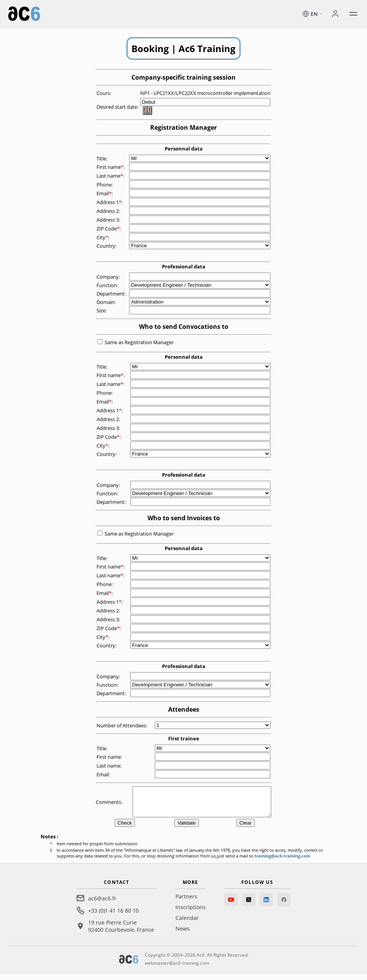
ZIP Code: (109, 229)
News (183, 934)
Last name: (111, 176)
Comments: (110, 805)
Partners (186, 902)
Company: (109, 277)
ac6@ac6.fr (102, 904)
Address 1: (110, 202)
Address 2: (109, 211)
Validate (186, 829)
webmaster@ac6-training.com (177, 969)
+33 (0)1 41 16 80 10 (113, 916)
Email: (105, 193)
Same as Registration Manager (139, 342)
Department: (112, 294)
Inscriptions (191, 913)
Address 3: (109, 220)
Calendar (187, 924)
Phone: (105, 185)
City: (103, 237)
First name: (111, 167)
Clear (246, 829)
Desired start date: (118, 107)
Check (125, 829)
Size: (102, 310)
